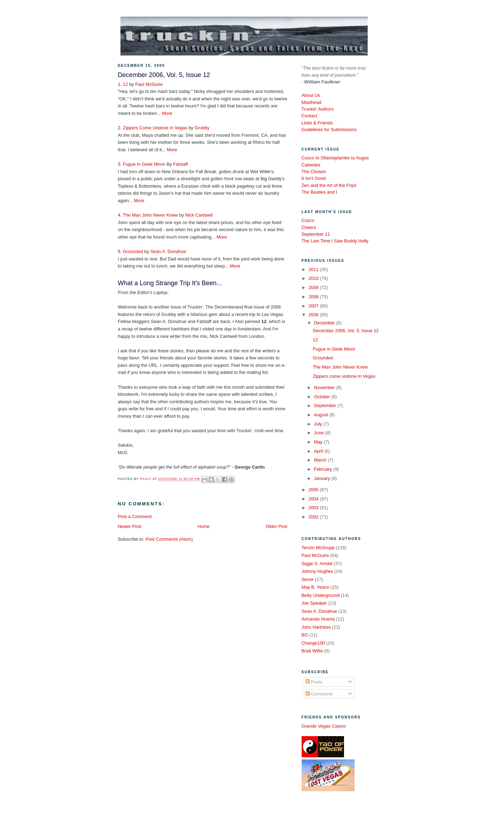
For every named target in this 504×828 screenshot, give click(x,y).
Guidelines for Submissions (329, 130)
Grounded (133, 251)
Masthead (312, 102)
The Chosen (314, 172)
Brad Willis (312, 651)
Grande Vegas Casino (324, 726)
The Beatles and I (319, 192)
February (324, 469)
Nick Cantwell (199, 215)
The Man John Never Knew (150, 215)
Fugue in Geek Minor (144, 164)
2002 (314, 517)
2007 (314, 306)
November (325, 387)
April (319, 451)
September (326, 406)
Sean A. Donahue (168, 251)
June (319, 433)
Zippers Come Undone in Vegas (155, 128)
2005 (314, 490)
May (319, 442)
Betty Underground (321, 595)
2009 (314, 287)
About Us (311, 95)
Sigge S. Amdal (317, 563)
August (322, 415)
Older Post (277, 526)
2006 (314, 315)
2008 (314, 297)
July (319, 424)
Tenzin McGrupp (318, 548)
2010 (314, 278)
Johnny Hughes (317, 571)
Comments (319, 694)
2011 (314, 269)
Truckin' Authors (318, 109)
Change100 (313, 643)
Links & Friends (317, 123)
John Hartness (316, 627)
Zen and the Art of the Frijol (329, 185)
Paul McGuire (149, 84)
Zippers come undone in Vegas (344, 376)
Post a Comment (135, 516)
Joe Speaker (314, 603)
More (167, 113)
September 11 (316, 234)
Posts (314, 682)
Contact (309, 116)
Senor (308, 579)
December (325, 323)
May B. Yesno (316, 587)
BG (305, 635)
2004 (314, 499)
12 (125, 84)
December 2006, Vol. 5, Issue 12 (346, 331)
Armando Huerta (318, 619)
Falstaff (180, 164)
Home (203, 526)
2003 (314, 508)
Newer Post (130, 526)
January (323, 478)
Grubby (202, 128)
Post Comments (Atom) (169, 539)
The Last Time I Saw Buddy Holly (335, 241)
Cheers (309, 227)
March (321, 460)
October (323, 397)
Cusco (308, 220)
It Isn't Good (314, 178)
